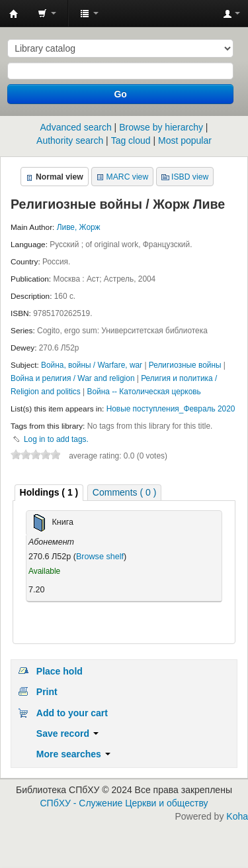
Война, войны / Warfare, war (93, 365)
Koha (237, 816)
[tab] (49, 493)
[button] (47, 13)
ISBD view (190, 177)
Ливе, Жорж (79, 227)
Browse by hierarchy (161, 127)
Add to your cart (72, 713)
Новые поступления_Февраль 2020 (171, 409)
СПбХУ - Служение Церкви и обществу (124, 803)
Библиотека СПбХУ (14, 14)
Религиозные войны (186, 365)
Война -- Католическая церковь (144, 392)
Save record (67, 733)
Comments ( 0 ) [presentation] (124, 492)
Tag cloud (131, 140)
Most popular (185, 140)
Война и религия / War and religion (74, 378)
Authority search (70, 140)
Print (47, 692)
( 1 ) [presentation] (49, 492)
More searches (73, 754)
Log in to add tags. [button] (56, 439)
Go (120, 94)
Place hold (60, 671)
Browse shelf (100, 557)
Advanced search (76, 127)
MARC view (128, 177)
